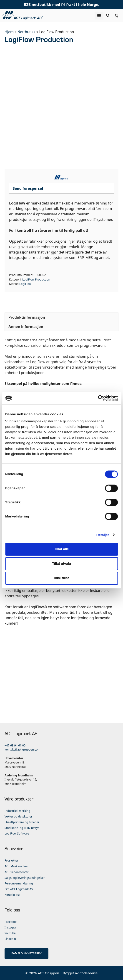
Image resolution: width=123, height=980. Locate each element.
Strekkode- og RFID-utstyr (22, 828)
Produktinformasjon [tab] (27, 317)
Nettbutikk (26, 32)
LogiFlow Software (17, 833)
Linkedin (10, 939)
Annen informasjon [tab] (26, 327)
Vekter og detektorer (18, 816)
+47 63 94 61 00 (15, 745)
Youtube (10, 933)
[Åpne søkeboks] (108, 16)
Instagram (11, 927)
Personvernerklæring (19, 883)
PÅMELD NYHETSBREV (26, 953)
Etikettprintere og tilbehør (22, 822)
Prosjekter (11, 861)
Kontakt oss (12, 895)
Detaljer (103, 535)
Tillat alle (62, 549)
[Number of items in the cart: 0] (117, 16)
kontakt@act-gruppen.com (22, 750)
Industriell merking (17, 811)
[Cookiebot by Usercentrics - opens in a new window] (98, 398)
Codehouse (89, 973)
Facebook (11, 922)
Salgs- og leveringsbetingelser (25, 878)
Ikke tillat (61, 578)
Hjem (9, 32)
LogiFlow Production (36, 279)
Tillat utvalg (61, 563)
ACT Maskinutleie (16, 866)
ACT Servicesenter (16, 872)
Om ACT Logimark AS (19, 889)
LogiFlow (25, 284)
